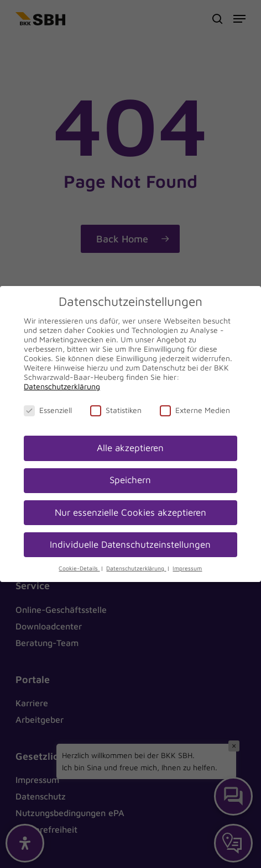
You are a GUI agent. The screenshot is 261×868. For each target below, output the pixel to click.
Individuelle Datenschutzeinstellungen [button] (130, 544)
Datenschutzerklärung (62, 386)
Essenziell (48, 410)
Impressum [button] (187, 568)
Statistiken (116, 410)
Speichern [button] (130, 480)
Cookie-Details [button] (79, 568)
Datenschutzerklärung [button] (136, 568)
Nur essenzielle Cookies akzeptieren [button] (130, 512)
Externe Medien (195, 410)
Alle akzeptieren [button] (130, 448)
